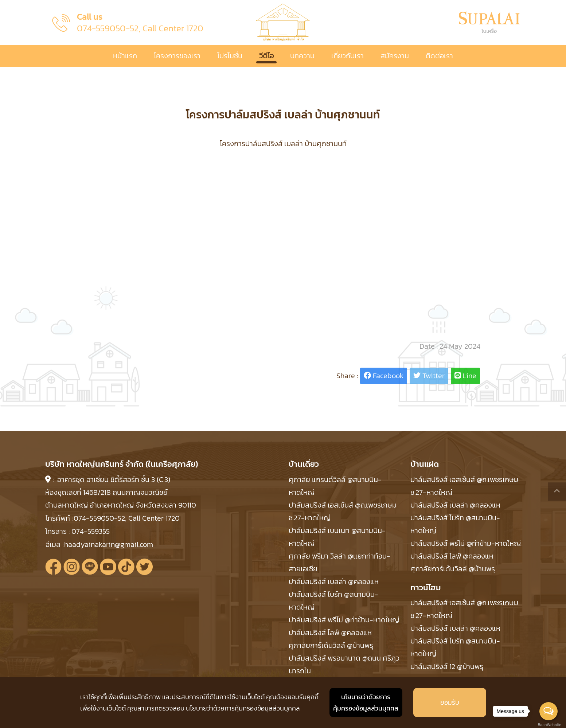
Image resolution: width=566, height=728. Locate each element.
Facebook (384, 376)
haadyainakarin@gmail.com (109, 544)
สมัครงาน (395, 56)
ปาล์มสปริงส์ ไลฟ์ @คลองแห (330, 633)
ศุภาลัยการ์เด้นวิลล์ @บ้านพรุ (331, 645)
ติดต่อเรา (439, 56)
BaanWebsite (549, 725)
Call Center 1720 (173, 28)
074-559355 (91, 531)
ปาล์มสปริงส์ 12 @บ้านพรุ (447, 666)
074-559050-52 (108, 28)
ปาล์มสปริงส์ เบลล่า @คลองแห (334, 582)
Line (466, 376)
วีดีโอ (266, 56)
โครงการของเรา (177, 56)
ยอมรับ (450, 702)
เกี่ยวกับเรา (348, 56)
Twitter (429, 376)
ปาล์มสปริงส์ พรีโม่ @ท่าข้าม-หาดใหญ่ (344, 620)
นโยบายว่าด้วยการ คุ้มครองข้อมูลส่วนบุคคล (366, 703)
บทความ (302, 56)
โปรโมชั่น (230, 56)
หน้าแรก (125, 56)
